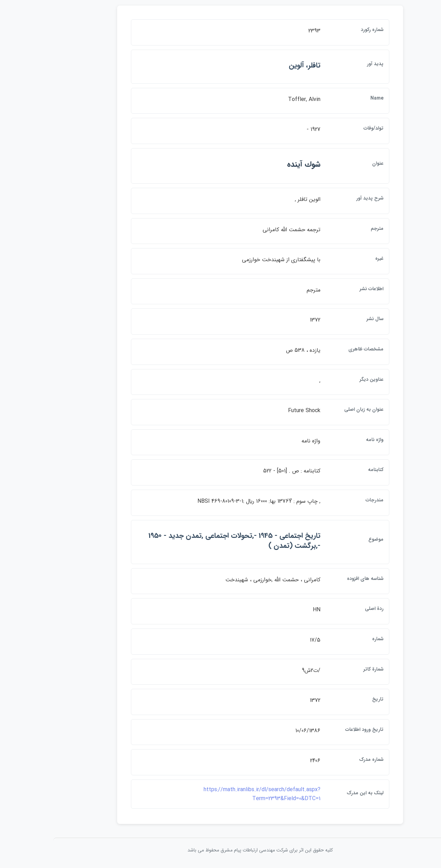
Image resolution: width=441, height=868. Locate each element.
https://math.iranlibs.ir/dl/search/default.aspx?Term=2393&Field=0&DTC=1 (222, 794)
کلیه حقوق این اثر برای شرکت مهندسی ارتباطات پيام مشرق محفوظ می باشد (220, 850)
